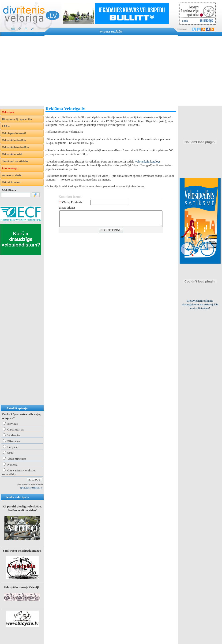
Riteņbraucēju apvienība (17, 119)
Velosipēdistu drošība (15, 147)
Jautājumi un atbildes (15, 161)
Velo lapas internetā (14, 133)
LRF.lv (6, 126)
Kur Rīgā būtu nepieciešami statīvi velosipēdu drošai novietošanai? (200, 302)
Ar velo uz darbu (12, 175)
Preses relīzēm (111, 32)
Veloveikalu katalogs (148, 161)
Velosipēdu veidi (12, 154)
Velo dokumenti (12, 182)
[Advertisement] (111, 71)
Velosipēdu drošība (14, 140)
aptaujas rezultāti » (31, 487)
